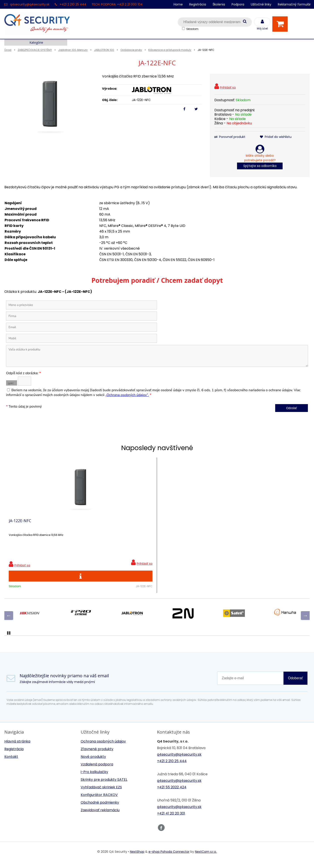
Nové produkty (93, 763)
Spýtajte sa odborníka (260, 166)
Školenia (219, 4)
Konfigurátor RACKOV (99, 801)
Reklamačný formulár (294, 4)
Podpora (238, 4)
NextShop (137, 858)
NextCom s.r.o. (206, 858)
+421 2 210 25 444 (73, 4)
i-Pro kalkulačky (94, 778)
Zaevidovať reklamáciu (100, 817)
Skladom (192, 29)
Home (178, 4)
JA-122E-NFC (20, 524)
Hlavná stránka (17, 748)
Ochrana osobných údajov (103, 748)
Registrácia (198, 4)
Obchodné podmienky (100, 809)
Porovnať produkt (230, 137)
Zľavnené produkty (97, 756)
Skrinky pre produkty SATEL (104, 786)
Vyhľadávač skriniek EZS (101, 794)
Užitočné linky (261, 4)
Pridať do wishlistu (276, 137)
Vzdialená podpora (97, 771)
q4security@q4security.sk (30, 4)
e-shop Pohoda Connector (169, 858)
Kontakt (11, 763)
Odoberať (295, 685)
